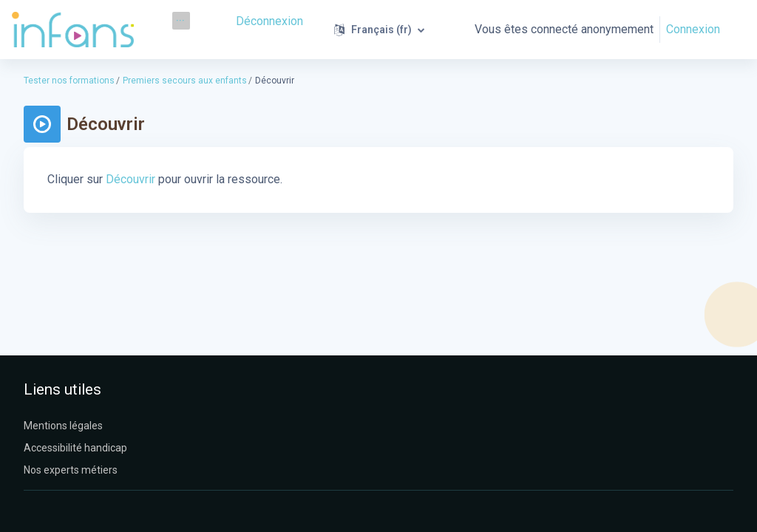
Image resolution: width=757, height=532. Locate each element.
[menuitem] (181, 21)
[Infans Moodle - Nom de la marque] (73, 30)
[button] (381, 30)
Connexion (693, 29)
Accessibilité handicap (75, 448)
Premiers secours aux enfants (185, 81)
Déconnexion (271, 20)
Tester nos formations (69, 81)
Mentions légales (63, 426)
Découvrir (129, 179)
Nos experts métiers (71, 470)
